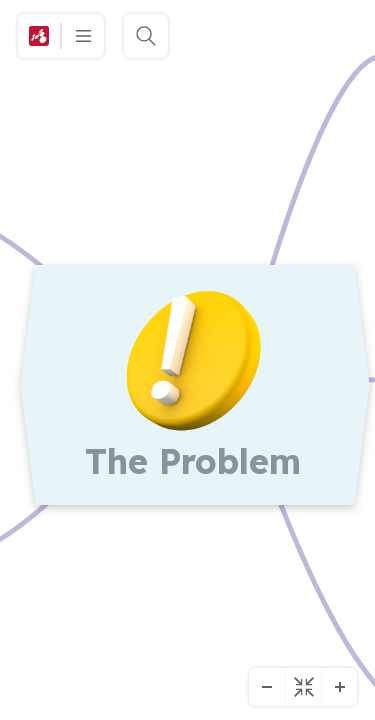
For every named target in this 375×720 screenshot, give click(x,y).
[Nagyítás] (339, 687)
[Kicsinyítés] (267, 687)
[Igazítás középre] (303, 687)
